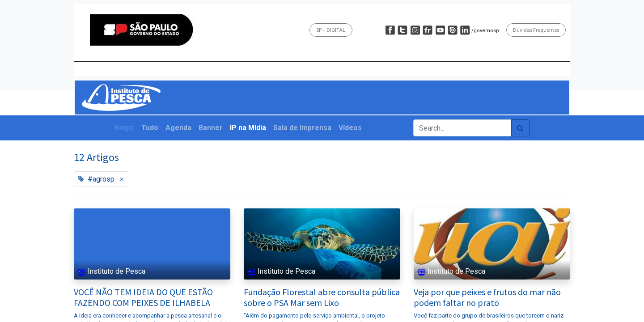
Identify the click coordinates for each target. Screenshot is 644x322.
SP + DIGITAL (331, 30)
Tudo (150, 128)
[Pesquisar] (520, 128)
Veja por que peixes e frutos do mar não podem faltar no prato (487, 297)
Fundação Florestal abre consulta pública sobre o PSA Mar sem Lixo (322, 297)
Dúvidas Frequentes (536, 30)
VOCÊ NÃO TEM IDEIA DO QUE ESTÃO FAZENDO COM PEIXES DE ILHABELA (143, 297)
